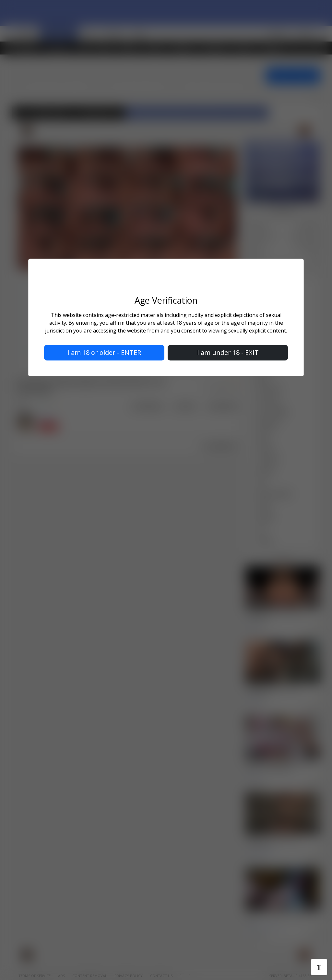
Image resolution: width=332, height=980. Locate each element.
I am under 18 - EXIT (228, 352)
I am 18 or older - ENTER (104, 352)
